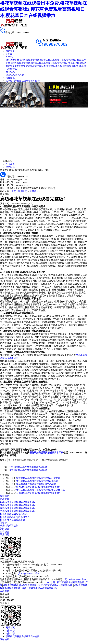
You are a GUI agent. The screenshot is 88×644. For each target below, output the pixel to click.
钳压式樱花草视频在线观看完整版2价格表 (37, 481)
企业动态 (10, 75)
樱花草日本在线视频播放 (59, 66)
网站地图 (5, 639)
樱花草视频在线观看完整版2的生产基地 (36, 484)
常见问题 (20, 75)
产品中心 (10, 57)
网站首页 (10, 51)
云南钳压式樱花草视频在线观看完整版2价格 (38, 493)
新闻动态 (10, 72)
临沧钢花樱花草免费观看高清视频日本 (28, 470)
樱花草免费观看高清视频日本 (31, 66)
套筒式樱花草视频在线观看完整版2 (18, 508)
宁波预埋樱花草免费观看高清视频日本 (28, 467)
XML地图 (50, 582)
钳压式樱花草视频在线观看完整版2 (23, 60)
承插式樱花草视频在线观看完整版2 (50, 63)
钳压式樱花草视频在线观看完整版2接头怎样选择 (41, 490)
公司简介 (10, 54)
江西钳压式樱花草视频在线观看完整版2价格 (38, 487)
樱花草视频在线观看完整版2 (14, 514)
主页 (14, 191)
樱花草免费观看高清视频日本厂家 (46, 453)
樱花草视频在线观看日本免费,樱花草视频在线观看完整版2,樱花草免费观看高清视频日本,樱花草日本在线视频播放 (44, 9)
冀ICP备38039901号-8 (29, 573)
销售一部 (10, 630)
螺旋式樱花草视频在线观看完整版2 (59, 60)
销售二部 (10, 633)
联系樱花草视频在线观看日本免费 (23, 81)
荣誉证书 (10, 78)
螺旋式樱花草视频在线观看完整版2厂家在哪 (38, 478)
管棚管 (75, 66)
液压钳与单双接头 (9, 526)
